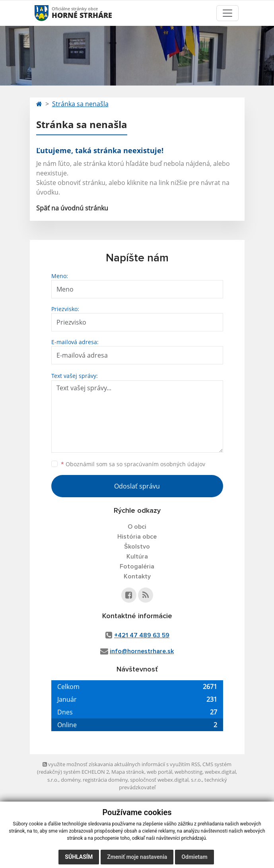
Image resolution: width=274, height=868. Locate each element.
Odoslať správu (137, 486)
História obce (137, 537)
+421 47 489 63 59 (142, 635)
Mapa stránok (128, 772)
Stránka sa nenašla (80, 104)
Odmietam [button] (194, 857)
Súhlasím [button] (79, 857)
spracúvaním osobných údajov (165, 464)
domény (71, 780)
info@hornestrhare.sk (142, 651)
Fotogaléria (137, 566)
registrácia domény (105, 780)
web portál (159, 772)
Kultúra (137, 557)
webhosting (188, 772)
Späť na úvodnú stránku (72, 208)
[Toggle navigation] (227, 13)
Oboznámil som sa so (133, 464)
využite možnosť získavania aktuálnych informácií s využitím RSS (121, 764)
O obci (137, 527)
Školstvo (137, 547)
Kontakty (137, 576)
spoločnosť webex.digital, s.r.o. (166, 780)
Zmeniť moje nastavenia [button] (137, 857)
